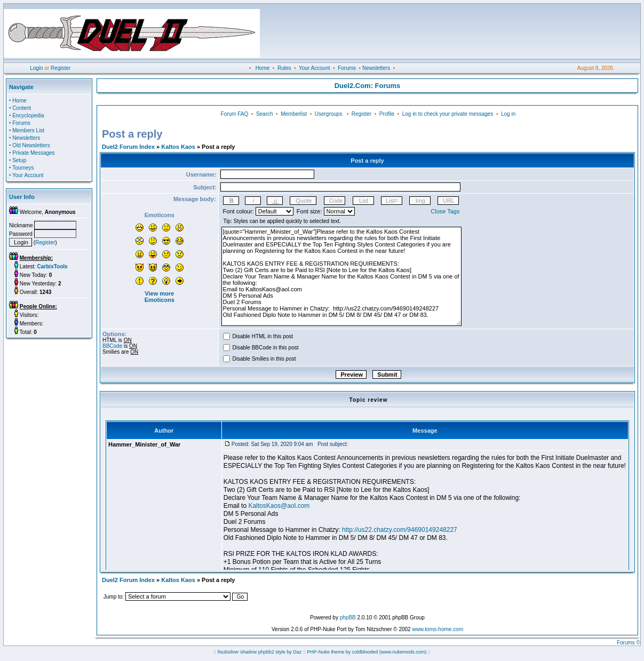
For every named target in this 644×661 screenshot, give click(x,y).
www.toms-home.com (438, 629)
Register (61, 68)
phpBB (348, 618)
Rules (284, 68)
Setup (19, 160)
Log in (508, 114)
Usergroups (329, 114)
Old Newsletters (31, 145)
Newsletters (376, 68)
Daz (297, 652)
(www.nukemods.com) (403, 652)
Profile (387, 114)
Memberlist (294, 114)
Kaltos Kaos (178, 147)
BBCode (112, 346)
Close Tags (445, 211)
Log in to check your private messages (448, 114)
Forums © (629, 643)
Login (36, 68)
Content (22, 108)
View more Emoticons (160, 297)
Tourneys (23, 168)
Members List (28, 130)
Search (265, 114)
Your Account (315, 68)
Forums (347, 68)
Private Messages (33, 153)
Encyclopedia (28, 116)
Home (263, 68)
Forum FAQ (235, 114)
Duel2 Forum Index (128, 147)
